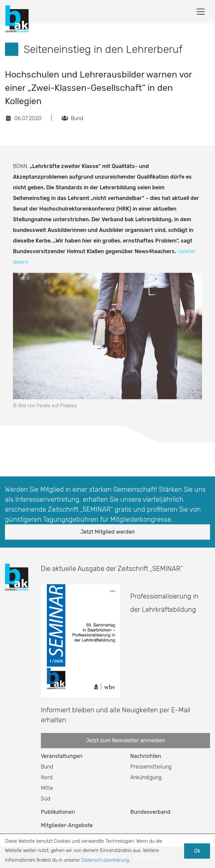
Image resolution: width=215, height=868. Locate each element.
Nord (47, 777)
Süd (46, 799)
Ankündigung (146, 777)
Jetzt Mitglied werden (108, 532)
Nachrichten (146, 756)
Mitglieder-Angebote (67, 825)
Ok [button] (197, 851)
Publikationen (58, 812)
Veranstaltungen (62, 756)
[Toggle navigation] (201, 12)
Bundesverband (150, 812)
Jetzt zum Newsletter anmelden (125, 740)
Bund (47, 767)
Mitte (47, 788)
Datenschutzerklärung (105, 860)
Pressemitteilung (151, 767)
